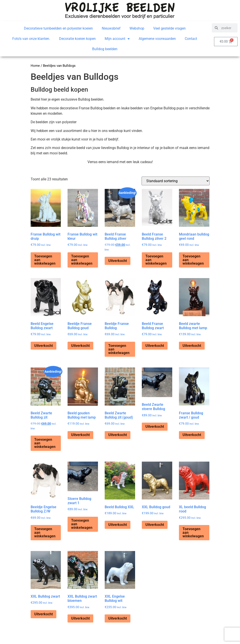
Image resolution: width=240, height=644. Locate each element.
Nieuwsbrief (111, 28)
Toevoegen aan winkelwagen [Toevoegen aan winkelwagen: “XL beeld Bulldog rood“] (193, 533)
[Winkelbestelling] (176, 181)
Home (35, 66)
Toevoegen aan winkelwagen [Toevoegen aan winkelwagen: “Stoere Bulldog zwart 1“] (82, 524)
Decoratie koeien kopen (77, 39)
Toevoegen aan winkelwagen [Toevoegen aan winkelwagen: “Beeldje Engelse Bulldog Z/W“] (45, 533)
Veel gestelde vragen (169, 28)
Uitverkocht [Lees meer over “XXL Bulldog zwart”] (44, 614)
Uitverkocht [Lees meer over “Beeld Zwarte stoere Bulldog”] (155, 427)
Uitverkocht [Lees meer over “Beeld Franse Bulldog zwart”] (155, 346)
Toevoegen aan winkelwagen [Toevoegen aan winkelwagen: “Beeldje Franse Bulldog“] (119, 349)
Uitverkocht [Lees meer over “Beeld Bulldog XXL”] (118, 525)
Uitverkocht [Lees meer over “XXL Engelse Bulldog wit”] (118, 618)
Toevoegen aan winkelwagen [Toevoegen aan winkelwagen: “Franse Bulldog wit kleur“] (82, 260)
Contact (191, 39)
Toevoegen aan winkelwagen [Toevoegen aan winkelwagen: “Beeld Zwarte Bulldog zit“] (45, 443)
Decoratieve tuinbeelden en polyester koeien (58, 28)
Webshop (137, 28)
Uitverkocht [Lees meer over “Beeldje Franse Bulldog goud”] (80, 346)
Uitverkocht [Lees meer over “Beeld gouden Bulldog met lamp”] (80, 435)
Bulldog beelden (105, 49)
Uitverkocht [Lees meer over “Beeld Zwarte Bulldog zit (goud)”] (118, 435)
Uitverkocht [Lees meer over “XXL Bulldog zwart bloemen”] (80, 618)
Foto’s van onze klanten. (31, 39)
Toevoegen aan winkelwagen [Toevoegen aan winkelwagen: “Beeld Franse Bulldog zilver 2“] (156, 260)
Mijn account (117, 39)
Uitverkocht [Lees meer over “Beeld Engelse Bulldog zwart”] (44, 346)
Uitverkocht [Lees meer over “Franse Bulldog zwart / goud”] (192, 435)
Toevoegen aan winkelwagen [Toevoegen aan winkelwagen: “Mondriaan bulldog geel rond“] (193, 260)
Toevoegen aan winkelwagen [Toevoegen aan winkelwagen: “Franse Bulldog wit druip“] (45, 260)
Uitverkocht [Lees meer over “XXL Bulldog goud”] (155, 525)
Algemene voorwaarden (157, 39)
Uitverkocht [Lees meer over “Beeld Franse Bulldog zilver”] (118, 261)
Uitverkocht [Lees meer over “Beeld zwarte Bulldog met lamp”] (192, 346)
